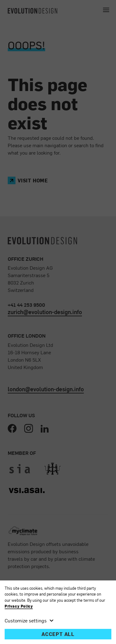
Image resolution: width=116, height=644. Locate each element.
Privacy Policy (19, 606)
